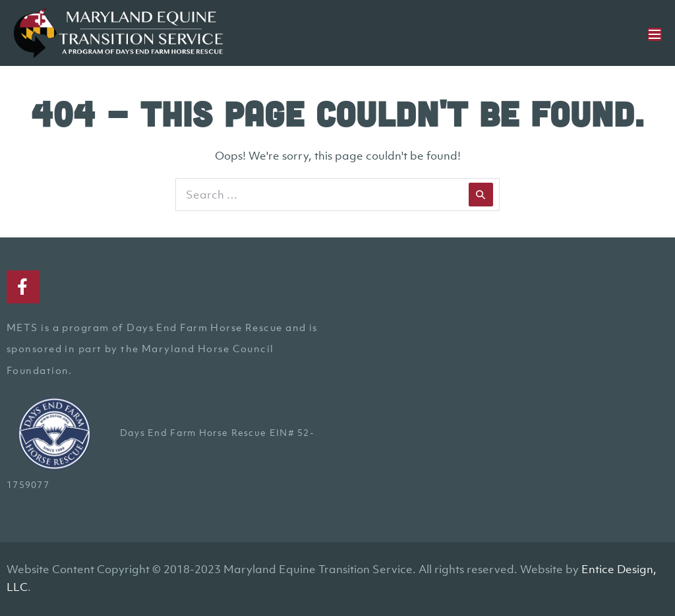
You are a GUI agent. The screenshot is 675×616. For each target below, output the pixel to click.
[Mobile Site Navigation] (655, 34)
